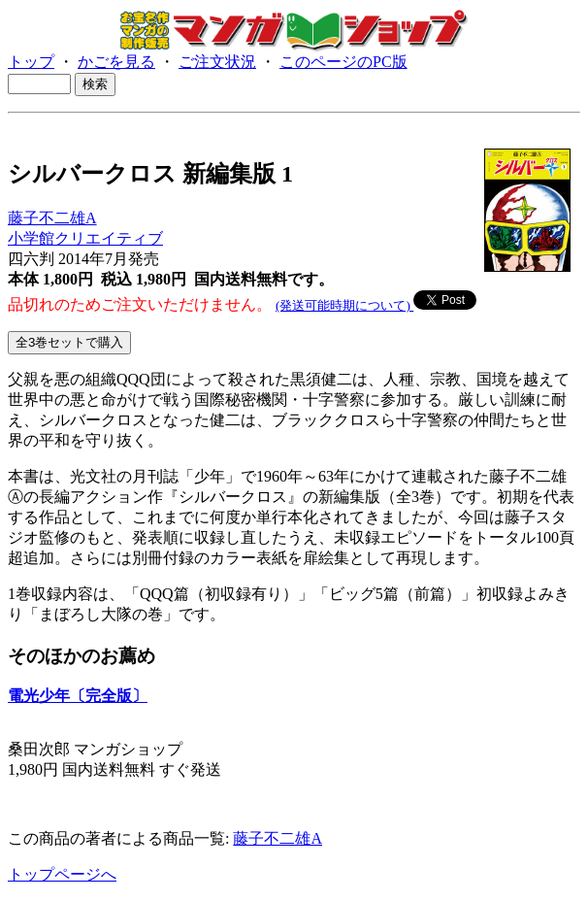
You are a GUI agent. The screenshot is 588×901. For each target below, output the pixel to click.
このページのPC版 (343, 62)
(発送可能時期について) (344, 305)
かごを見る (116, 62)
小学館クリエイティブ (85, 238)
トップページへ (62, 874)
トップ (31, 62)
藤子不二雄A (52, 218)
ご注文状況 (217, 62)
